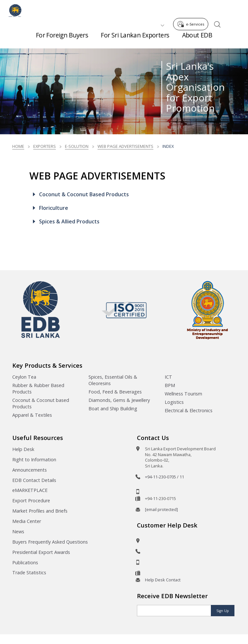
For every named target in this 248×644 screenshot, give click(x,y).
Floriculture (54, 208)
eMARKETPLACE (30, 490)
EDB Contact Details (34, 480)
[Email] (174, 611)
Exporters (45, 146)
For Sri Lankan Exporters (135, 39)
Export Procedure (31, 501)
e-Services (192, 9)
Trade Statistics (29, 572)
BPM (170, 385)
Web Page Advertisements (125, 146)
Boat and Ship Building (113, 409)
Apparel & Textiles (32, 415)
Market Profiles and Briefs (40, 511)
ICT (168, 377)
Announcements (30, 470)
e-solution (77, 146)
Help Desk (23, 449)
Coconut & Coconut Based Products (84, 194)
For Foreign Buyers (62, 39)
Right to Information (34, 460)
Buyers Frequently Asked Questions (50, 542)
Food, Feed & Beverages (115, 392)
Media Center (27, 521)
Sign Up (223, 611)
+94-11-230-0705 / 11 (165, 477)
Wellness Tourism (183, 394)
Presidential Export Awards (41, 552)
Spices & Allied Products (69, 221)
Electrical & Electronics (189, 410)
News (18, 532)
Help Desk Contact (163, 580)
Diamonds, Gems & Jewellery (119, 400)
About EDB (197, 39)
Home (18, 146)
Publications (25, 562)
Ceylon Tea (24, 377)
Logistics (174, 402)
